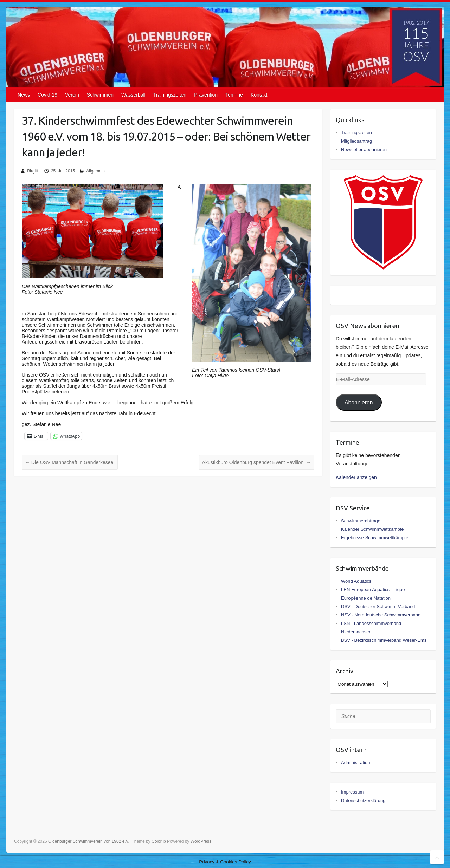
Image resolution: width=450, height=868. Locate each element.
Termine (234, 95)
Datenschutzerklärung (363, 800)
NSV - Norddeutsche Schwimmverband (381, 615)
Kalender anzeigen (356, 477)
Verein (72, 95)
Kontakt (259, 95)
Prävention (206, 95)
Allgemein (95, 171)
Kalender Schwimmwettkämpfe (372, 529)
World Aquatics (356, 581)
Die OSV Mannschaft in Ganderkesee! (70, 462)
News (24, 95)
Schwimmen (100, 95)
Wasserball (133, 95)
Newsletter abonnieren (364, 149)
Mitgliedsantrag (356, 141)
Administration (355, 762)
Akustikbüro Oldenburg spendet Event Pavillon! (257, 462)
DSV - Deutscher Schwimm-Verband (378, 606)
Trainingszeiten (170, 95)
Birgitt (33, 171)
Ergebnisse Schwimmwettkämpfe (375, 538)
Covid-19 (47, 95)
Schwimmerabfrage (361, 521)
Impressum (352, 792)
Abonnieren (359, 402)
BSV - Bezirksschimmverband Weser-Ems (384, 640)
